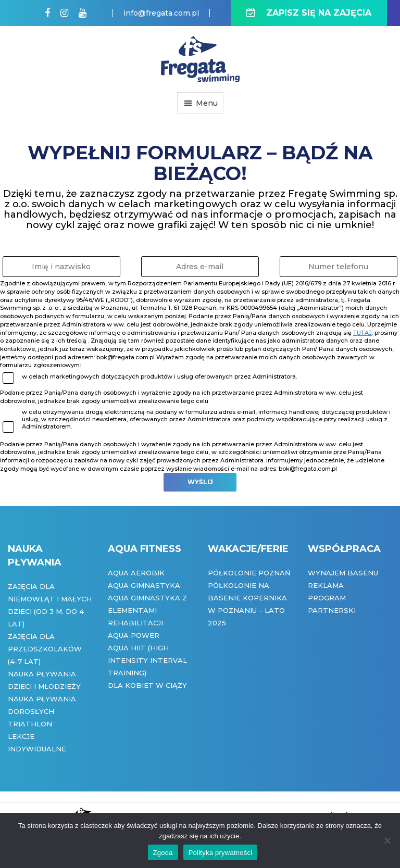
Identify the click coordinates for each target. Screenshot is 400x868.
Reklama (326, 585)
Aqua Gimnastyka (144, 585)
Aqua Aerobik (136, 573)
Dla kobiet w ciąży (147, 685)
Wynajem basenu (343, 573)
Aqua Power (134, 635)
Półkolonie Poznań (249, 573)
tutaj (362, 333)
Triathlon (30, 724)
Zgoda (163, 853)
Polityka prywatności (221, 853)
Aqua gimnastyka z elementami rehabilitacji (147, 610)
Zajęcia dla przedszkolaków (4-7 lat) (45, 649)
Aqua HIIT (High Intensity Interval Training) (147, 660)
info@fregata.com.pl (161, 13)
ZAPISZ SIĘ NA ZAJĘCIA (309, 13)
